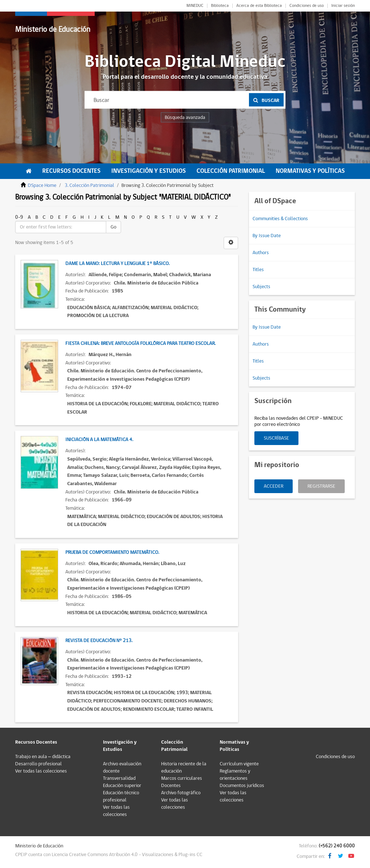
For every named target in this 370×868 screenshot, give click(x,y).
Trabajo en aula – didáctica (43, 757)
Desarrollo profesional (38, 764)
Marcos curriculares (182, 778)
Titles (258, 270)
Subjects (261, 287)
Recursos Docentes (71, 171)
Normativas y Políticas (310, 171)
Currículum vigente (239, 764)
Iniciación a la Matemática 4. (99, 440)
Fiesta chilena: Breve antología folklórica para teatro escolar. (140, 343)
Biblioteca (220, 6)
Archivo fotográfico (181, 793)
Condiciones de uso (307, 6)
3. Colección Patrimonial (89, 185)
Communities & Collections (280, 219)
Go (113, 227)
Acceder (274, 486)
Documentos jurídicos (242, 786)
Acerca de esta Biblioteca (259, 6)
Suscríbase (276, 438)
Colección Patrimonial (231, 171)
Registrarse (321, 486)
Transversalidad (119, 778)
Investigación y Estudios (149, 171)
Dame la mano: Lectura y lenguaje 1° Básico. (117, 264)
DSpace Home (42, 185)
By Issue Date (267, 236)
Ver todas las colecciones (41, 771)
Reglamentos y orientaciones (235, 775)
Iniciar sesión (343, 6)
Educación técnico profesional (121, 796)
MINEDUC (195, 6)
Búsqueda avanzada (185, 117)
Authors (261, 253)
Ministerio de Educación (53, 29)
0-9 (19, 217)
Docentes (171, 786)
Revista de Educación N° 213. (99, 641)
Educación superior (122, 786)
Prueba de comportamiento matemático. (112, 552)
